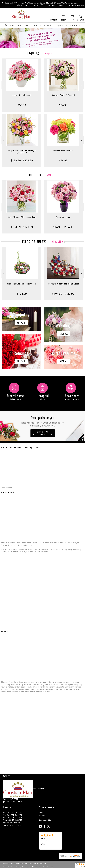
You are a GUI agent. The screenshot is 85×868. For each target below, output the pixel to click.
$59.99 (22, 105)
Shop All (49, 53)
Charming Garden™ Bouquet (63, 95)
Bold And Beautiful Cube (63, 150)
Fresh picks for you (42, 421)
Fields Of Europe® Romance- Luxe (22, 217)
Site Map (50, 867)
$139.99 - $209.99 (22, 160)
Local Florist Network (36, 867)
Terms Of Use (8, 867)
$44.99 (63, 160)
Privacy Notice (21, 867)
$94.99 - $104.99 (63, 227)
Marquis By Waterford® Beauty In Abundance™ (22, 152)
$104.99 (22, 294)
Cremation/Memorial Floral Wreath (22, 284)
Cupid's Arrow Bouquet (22, 95)
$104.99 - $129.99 (22, 227)
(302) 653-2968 (11, 3)
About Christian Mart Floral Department (21, 447)
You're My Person (63, 217)
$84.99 (63, 105)
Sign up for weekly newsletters (43, 433)
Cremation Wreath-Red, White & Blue (63, 284)
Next (82, 85)
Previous (3, 85)
